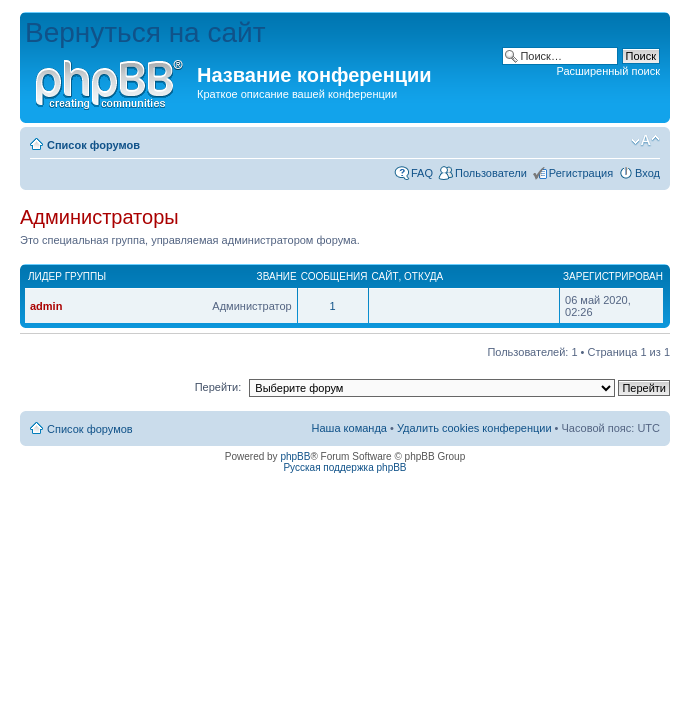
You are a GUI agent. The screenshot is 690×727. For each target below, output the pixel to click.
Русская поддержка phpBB (344, 467)
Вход (647, 173)
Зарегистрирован (613, 276)
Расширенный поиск (608, 71)
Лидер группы (67, 276)
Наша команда (349, 428)
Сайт (385, 276)
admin (46, 306)
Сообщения (334, 276)
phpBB (295, 456)
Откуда (423, 276)
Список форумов (93, 145)
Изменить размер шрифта (645, 141)
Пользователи (491, 173)
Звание (277, 276)
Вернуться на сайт (145, 32)
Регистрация (581, 173)
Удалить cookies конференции (474, 428)
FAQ (422, 173)
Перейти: (218, 387)
